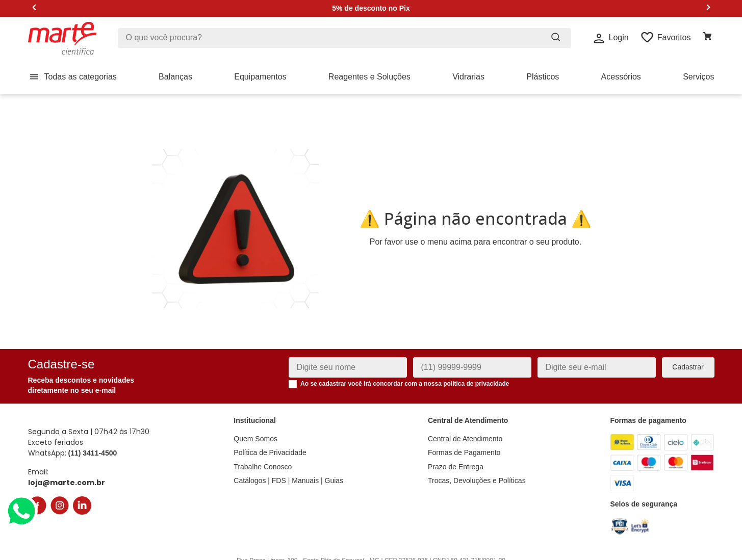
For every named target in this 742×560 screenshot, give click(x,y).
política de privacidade (476, 370)
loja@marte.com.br (67, 469)
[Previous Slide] (34, 8)
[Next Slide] (708, 8)
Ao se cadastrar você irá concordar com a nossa (405, 370)
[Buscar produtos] (556, 38)
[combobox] (344, 38)
